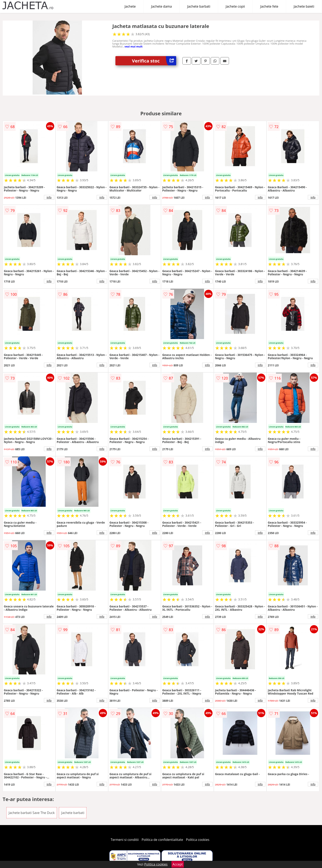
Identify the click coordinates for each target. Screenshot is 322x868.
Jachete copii (235, 6)
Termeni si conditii (125, 840)
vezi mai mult (134, 46)
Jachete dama (162, 6)
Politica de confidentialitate (162, 840)
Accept (178, 864)
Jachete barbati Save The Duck (32, 813)
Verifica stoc (154, 61)
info (49, 197)
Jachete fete (269, 6)
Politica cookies (198, 840)
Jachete (130, 6)
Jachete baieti (304, 6)
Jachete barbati (199, 6)
